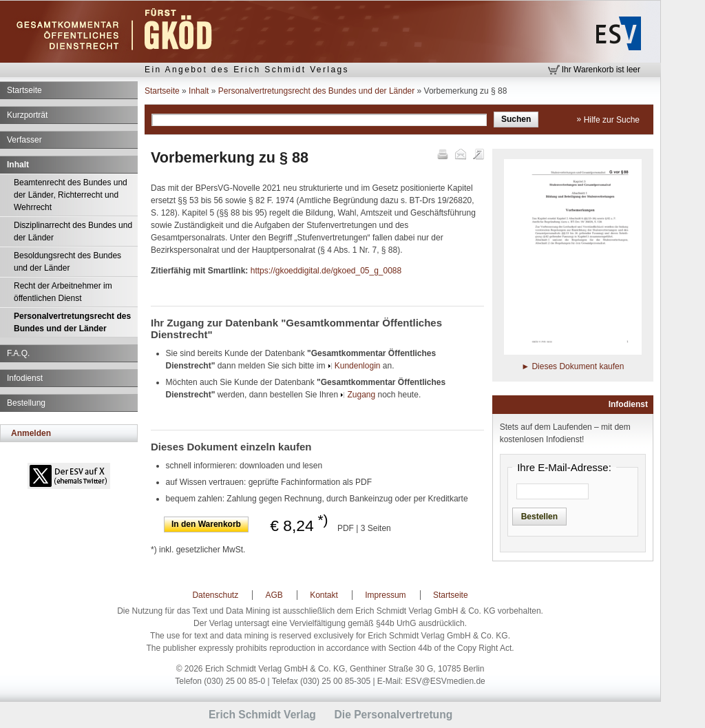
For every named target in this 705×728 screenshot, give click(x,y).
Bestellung (26, 403)
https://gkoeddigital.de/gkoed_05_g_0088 (326, 271)
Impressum (385, 595)
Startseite (24, 90)
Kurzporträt (27, 115)
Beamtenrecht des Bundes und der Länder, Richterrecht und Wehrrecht (71, 195)
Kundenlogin (358, 366)
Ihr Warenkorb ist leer (601, 70)
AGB (274, 595)
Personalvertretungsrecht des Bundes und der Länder (72, 322)
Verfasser (24, 140)
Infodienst (25, 378)
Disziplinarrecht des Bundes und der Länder (73, 231)
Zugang (361, 395)
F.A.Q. (18, 353)
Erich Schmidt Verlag (262, 715)
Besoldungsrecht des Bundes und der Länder (67, 262)
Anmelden (31, 433)
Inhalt (18, 165)
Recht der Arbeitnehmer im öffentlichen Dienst (63, 292)
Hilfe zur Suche (612, 120)
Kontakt (324, 595)
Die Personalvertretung (394, 715)
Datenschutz (215, 595)
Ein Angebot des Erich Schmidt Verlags (247, 70)
